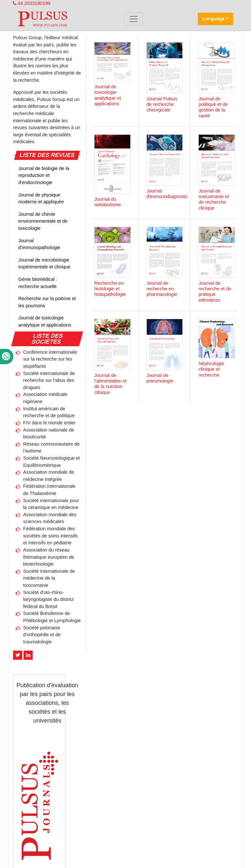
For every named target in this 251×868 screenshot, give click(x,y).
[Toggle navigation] (134, 19)
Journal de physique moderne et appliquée (41, 198)
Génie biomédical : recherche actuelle (38, 283)
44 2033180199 (32, 3)
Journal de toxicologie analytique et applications (45, 321)
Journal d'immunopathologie (39, 244)
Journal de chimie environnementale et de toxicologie (43, 221)
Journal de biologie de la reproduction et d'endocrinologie (44, 175)
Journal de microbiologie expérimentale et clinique (44, 264)
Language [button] (213, 19)
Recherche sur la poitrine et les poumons (47, 302)
